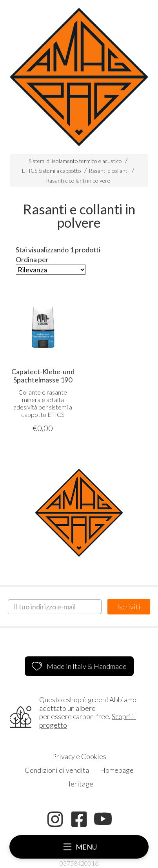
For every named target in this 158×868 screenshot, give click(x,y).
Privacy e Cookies (79, 756)
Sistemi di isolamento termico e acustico (75, 161)
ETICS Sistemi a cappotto (52, 171)
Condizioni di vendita (57, 770)
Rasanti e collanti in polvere (78, 180)
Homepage (117, 770)
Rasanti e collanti (109, 171)
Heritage (79, 784)
